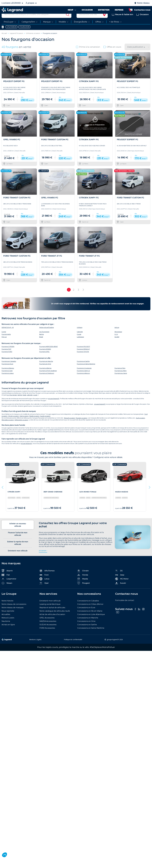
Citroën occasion (13, 421)
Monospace (118, 337)
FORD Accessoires (47, 633)
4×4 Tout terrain (12, 400)
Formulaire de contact (125, 605)
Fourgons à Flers (120, 373)
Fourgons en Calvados (9, 366)
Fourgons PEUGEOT (83, 352)
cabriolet (30, 400)
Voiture (117, 332)
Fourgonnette (6, 339)
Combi (4, 337)
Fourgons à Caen (7, 376)
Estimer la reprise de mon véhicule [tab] (18, 548)
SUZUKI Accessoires (48, 630)
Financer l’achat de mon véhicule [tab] (18, 539)
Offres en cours (112, 52)
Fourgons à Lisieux (8, 378)
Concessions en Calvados (88, 606)
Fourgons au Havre (121, 378)
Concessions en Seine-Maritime (91, 633)
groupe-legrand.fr (54, 404)
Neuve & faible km (123, 20)
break (24, 400)
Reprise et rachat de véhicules (52, 613)
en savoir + (43, 556)
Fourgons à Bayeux (8, 373)
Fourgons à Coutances (84, 373)
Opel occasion (24, 421)
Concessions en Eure (86, 613)
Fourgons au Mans (121, 376)
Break (41, 342)
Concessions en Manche (88, 623)
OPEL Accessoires (47, 623)
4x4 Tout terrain (44, 337)
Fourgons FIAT (6, 354)
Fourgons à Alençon (83, 378)
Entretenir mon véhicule (50, 606)
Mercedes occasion (8, 425)
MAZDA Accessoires (48, 626)
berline (20, 400)
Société (117, 342)
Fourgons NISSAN (45, 354)
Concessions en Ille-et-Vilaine (90, 616)
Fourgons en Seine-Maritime (86, 369)
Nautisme (6, 626)
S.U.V (116, 339)
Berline (42, 339)
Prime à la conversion (88, 52)
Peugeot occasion (81, 423)
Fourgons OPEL (44, 357)
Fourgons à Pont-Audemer (48, 376)
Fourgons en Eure (7, 369)
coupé (35, 400)
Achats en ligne (8, 630)
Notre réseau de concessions (14, 609)
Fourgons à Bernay (45, 373)
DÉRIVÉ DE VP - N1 (8, 332)
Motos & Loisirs (8, 623)
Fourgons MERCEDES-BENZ (48, 352)
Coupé (79, 339)
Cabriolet (80, 337)
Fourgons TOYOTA (83, 357)
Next (149, 492)
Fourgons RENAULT (83, 354)
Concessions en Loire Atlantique (91, 619)
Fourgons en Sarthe (83, 366)
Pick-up (4, 342)
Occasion (143, 20)
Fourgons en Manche (46, 366)
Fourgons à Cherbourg (47, 378)
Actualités (6, 619)
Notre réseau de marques (13, 613)
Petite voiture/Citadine (47, 332)
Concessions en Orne (86, 626)
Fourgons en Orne (45, 369)
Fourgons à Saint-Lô (83, 376)
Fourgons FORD (7, 357)
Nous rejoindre (8, 616)
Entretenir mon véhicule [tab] (18, 556)
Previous (3, 492)
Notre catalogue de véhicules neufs (55, 616)
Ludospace (80, 342)
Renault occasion (69, 423)
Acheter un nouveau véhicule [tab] (18, 530)
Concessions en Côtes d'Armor (90, 609)
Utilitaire (80, 332)
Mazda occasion (34, 421)
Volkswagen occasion (21, 425)
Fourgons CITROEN (8, 352)
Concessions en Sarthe (87, 630)
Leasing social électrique (50, 609)
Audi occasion (140, 423)
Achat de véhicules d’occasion (52, 619)
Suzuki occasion (45, 421)
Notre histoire (7, 606)
